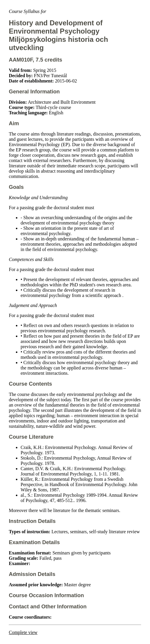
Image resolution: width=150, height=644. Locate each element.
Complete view (23, 632)
